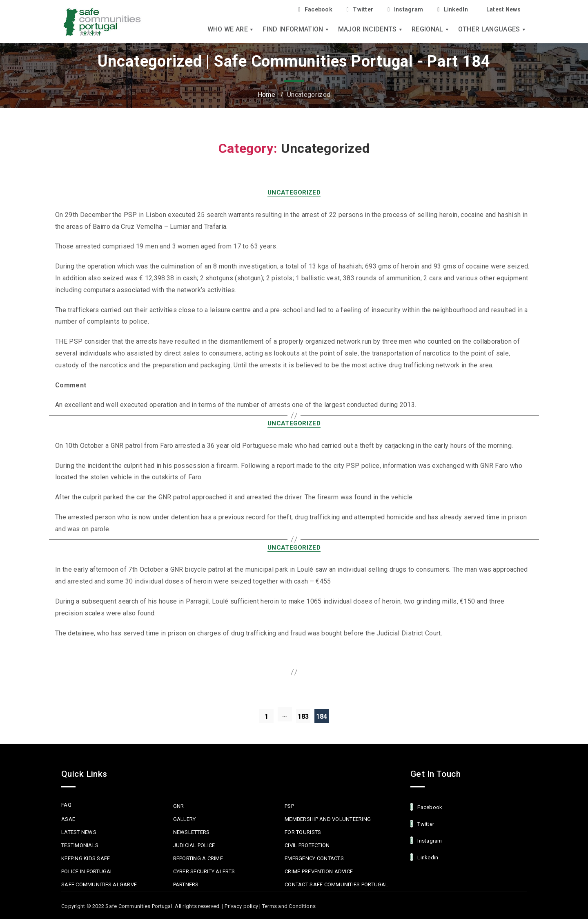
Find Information (296, 29)
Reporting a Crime (198, 858)
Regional (431, 29)
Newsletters (192, 832)
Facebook (315, 10)
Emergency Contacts (314, 858)
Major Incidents (371, 29)
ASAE (68, 819)
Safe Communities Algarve (99, 884)
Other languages (492, 29)
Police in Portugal (87, 871)
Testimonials (80, 845)
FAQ (66, 805)
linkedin (424, 857)
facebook (426, 807)
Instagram (405, 10)
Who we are (231, 29)
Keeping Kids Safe (86, 858)
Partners (186, 884)
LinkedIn (453, 10)
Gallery (185, 819)
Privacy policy (241, 906)
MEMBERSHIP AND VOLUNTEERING (328, 819)
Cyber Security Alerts (204, 871)
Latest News (503, 9)
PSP (289, 806)
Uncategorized (294, 192)
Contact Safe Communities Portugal (336, 884)
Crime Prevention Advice (319, 871)
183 (303, 717)
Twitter (360, 10)
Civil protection (307, 845)
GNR (179, 806)
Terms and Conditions (289, 906)
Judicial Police (194, 845)
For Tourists (303, 832)
